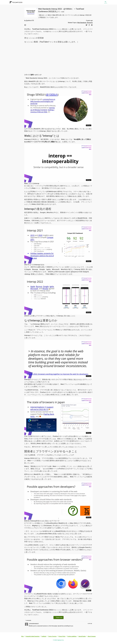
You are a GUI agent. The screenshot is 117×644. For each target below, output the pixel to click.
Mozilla (64, 269)
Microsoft (56, 269)
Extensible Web (46, 534)
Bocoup (35, 269)
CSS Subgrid (84, 272)
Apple (29, 269)
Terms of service (52, 636)
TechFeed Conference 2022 (43, 29)
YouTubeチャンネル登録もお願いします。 (58, 42)
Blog (23, 636)
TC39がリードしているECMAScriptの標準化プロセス (50, 192)
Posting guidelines (72, 636)
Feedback (44, 636)
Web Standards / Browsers (85, 23)
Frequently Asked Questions (32, 636)
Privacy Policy (62, 636)
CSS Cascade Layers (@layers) (66, 272)
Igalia (48, 269)
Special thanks (82, 636)
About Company (92, 636)
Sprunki (60, 626)
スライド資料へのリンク (33, 75)
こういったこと (49, 335)
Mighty (35, 526)
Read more (59, 617)
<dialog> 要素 (29, 274)
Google (42, 269)
